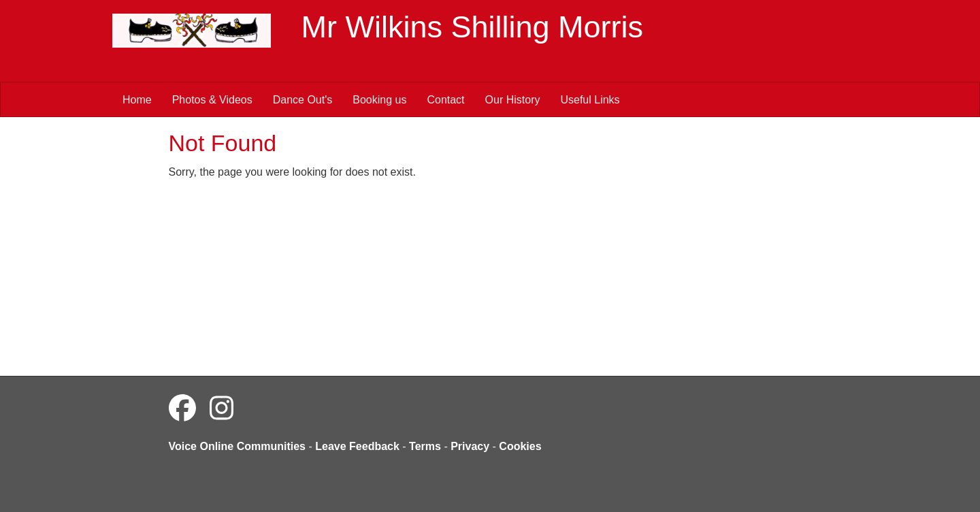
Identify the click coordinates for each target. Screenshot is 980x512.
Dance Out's (303, 100)
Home (137, 100)
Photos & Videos (212, 100)
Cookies (520, 446)
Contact (445, 100)
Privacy (470, 446)
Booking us (379, 100)
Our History (513, 100)
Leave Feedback (357, 446)
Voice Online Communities (238, 446)
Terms (425, 446)
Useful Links (590, 100)
